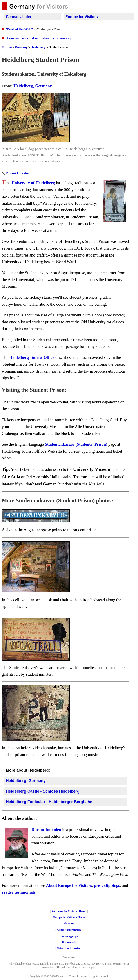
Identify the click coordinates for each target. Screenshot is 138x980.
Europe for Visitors (82, 17)
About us (69, 923)
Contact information (69, 930)
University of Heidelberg (33, 183)
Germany (21, 47)
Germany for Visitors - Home (69, 911)
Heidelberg (38, 47)
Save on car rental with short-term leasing (38, 38)
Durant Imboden (18, 173)
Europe (7, 47)
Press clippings (69, 936)
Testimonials (69, 942)
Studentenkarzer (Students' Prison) (77, 444)
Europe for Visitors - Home (69, 917)
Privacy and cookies (69, 948)
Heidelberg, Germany (33, 86)
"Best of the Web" (19, 29)
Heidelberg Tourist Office (32, 357)
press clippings (107, 886)
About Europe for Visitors (69, 886)
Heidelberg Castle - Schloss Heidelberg (43, 791)
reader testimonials (19, 892)
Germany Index (19, 17)
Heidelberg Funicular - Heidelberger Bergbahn (49, 802)
